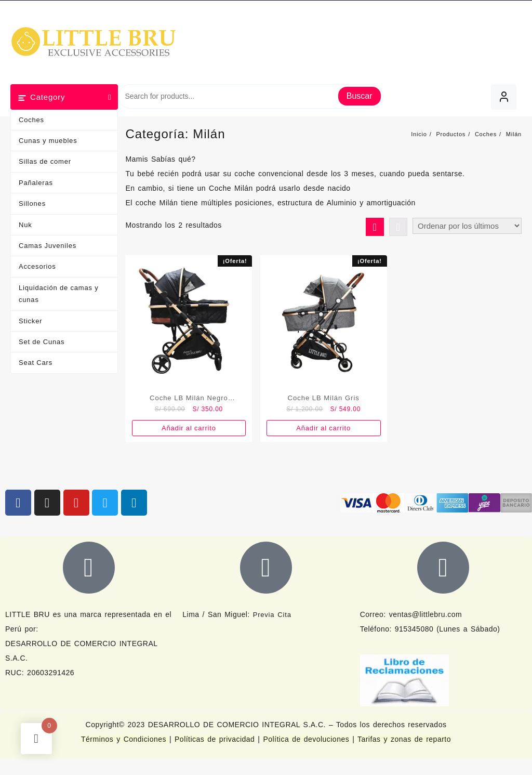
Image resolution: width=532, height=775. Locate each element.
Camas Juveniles (48, 246)
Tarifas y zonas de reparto (404, 739)
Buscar (360, 96)
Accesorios (37, 266)
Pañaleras (36, 183)
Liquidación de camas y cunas (58, 294)
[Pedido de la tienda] (467, 226)
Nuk (25, 225)
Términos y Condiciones (125, 739)
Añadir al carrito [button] (189, 428)
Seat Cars (36, 363)
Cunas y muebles (48, 141)
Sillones (32, 203)
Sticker (30, 321)
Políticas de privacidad (215, 739)
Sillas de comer (45, 161)
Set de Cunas (42, 342)
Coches (31, 120)
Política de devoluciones (306, 739)
